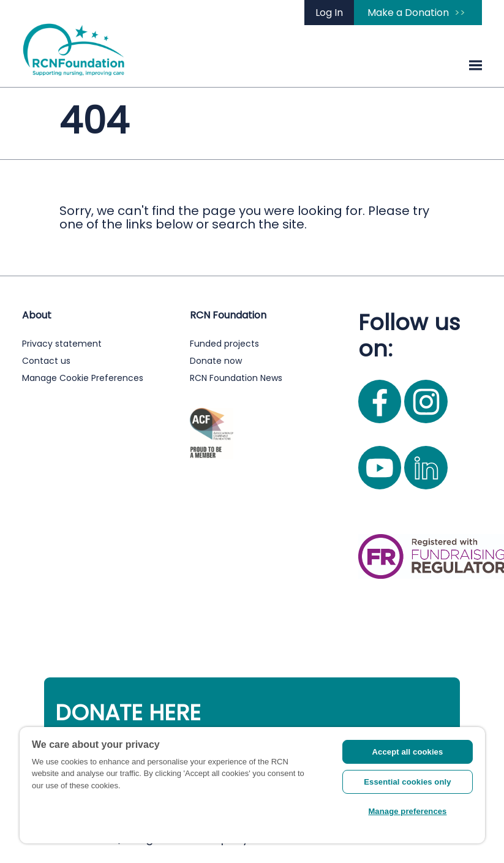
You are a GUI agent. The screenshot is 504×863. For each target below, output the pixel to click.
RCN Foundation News (236, 378)
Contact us (46, 361)
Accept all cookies (408, 752)
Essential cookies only (407, 782)
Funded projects (224, 344)
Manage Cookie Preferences (83, 378)
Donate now (216, 361)
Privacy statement (62, 344)
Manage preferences (407, 811)
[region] (252, 785)
